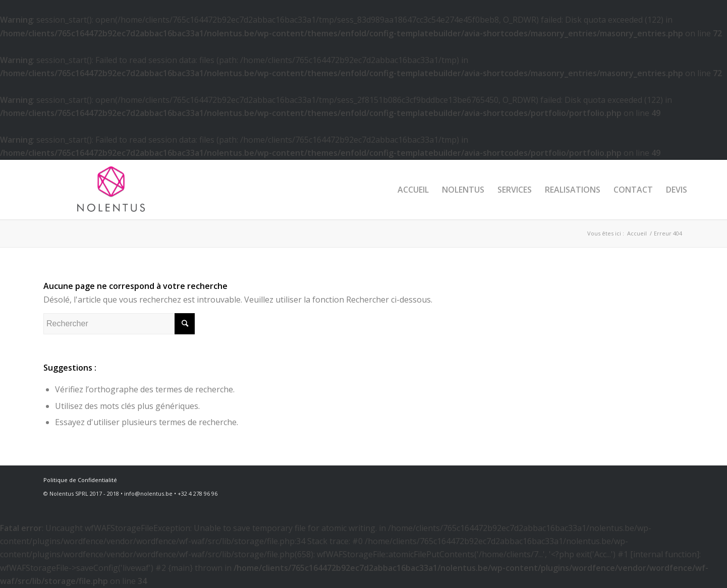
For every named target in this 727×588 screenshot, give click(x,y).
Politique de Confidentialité (80, 480)
